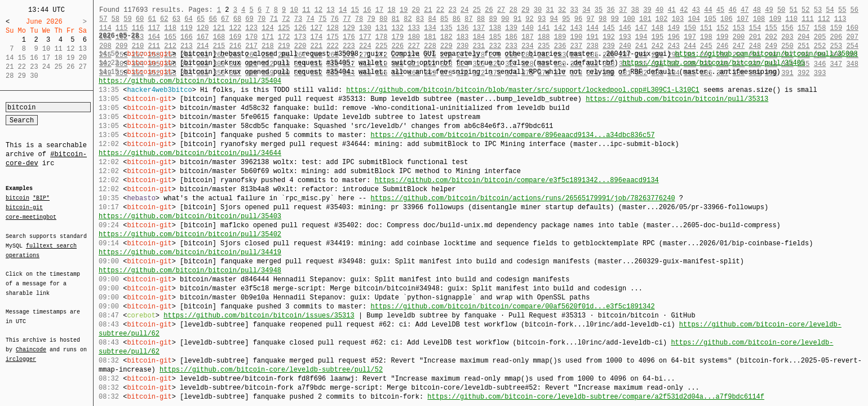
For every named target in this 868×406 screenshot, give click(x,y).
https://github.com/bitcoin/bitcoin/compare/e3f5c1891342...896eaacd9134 (517, 180)
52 (805, 10)
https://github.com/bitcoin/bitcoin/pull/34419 (190, 252)
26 (489, 10)
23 (452, 10)
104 (694, 19)
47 (745, 10)
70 (262, 19)
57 (103, 19)
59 (127, 19)
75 (322, 19)
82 (408, 19)
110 (791, 19)
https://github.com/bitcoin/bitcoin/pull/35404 (190, 81)
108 (759, 19)
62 (164, 19)
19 (404, 10)
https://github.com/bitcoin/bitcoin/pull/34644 (190, 153)
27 (501, 10)
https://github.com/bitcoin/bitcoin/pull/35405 (714, 63)
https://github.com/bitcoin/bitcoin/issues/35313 (259, 315)
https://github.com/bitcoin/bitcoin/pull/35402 (190, 234)
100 (629, 19)
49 (769, 10)
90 (505, 19)
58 (116, 19)
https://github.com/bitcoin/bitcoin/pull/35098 (766, 54)
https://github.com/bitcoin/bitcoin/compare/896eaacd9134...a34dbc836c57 (512, 135)
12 (318, 10)
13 (330, 10)
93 (542, 19)
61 (152, 19)
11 (306, 10)
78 (359, 19)
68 (237, 19)
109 (776, 19)
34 (586, 10)
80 (383, 19)
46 (732, 10)
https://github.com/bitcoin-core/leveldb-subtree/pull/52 (271, 370)
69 (249, 19)
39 (647, 10)
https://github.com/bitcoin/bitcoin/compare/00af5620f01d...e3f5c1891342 (512, 306)
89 (493, 19)
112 (824, 19)
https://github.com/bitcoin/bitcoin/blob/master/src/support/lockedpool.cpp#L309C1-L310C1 (522, 90)
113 (840, 19)
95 (566, 19)
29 (525, 10)
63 (176, 19)
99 (615, 19)
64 (188, 19)
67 (225, 19)
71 (274, 19)
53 (818, 10)
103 (678, 19)
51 (793, 10)
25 (477, 10)
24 (464, 10)
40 (659, 10)
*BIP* (41, 198)
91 (517, 19)
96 (578, 19)
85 (444, 19)
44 (708, 10)
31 (550, 10)
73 (298, 19)
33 (574, 10)
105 (710, 19)
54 (830, 10)
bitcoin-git (24, 208)
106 (727, 19)
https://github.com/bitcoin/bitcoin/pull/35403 (190, 216)
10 (294, 10)
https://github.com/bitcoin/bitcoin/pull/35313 (677, 99)
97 (590, 19)
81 (396, 19)
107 (743, 19)
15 (355, 10)
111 (808, 19)
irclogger (21, 352)
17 (379, 10)
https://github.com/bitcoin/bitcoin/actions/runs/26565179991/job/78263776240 (522, 198)
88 (481, 19)
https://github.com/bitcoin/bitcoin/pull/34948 (190, 270)
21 (428, 10)
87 (468, 19)
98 (603, 19)
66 (212, 19)
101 (645, 19)
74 (310, 19)
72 (286, 19)
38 (635, 10)
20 (416, 10)
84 (432, 19)
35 (599, 10)
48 (757, 10)
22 (440, 10)
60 (140, 19)
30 (538, 10)
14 (343, 10)
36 (610, 10)
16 (367, 10)
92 (529, 19)
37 (623, 10)
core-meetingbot (31, 217)
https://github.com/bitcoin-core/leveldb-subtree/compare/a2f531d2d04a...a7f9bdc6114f (596, 397)
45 (720, 10)
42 (684, 10)
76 (335, 19)
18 (391, 10)
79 (371, 19)
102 (662, 19)
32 (562, 10)
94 (554, 19)
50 (781, 10)
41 (671, 10)
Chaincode (31, 343)
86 (457, 19)
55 (842, 10)
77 (347, 19)
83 (420, 19)
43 (696, 10)
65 (201, 19)
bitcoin (17, 198)
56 (854, 10)
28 (513, 10)
